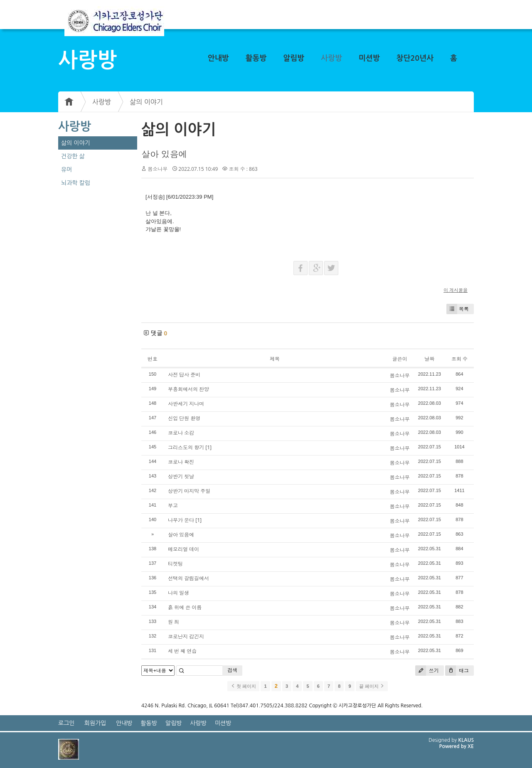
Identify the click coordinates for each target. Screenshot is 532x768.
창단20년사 (415, 58)
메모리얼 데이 (183, 549)
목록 (458, 309)
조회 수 (459, 359)
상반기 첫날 (181, 476)
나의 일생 (179, 593)
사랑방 (331, 58)
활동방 (256, 58)
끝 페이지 (372, 686)
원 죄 (174, 622)
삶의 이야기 (146, 102)
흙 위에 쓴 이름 (185, 607)
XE (471, 746)
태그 (457, 671)
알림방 (294, 58)
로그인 (66, 723)
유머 (66, 170)
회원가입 (95, 723)
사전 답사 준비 (184, 375)
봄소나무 (158, 169)
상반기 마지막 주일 (189, 491)
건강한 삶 (73, 156)
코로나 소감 (181, 433)
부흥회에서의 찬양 (188, 389)
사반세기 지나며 (186, 404)
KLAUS (466, 740)
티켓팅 (175, 564)
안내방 (218, 58)
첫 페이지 (243, 686)
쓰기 (427, 671)
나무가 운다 (181, 520)
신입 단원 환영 (184, 418)
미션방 (369, 58)
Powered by (453, 746)
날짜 (429, 359)
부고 (173, 506)
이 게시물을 (456, 290)
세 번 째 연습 (182, 651)
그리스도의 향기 (186, 447)
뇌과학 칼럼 (76, 183)
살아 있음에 (164, 154)
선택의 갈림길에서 (188, 578)
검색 (232, 670)
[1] (208, 447)
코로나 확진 (181, 462)
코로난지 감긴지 (186, 636)
